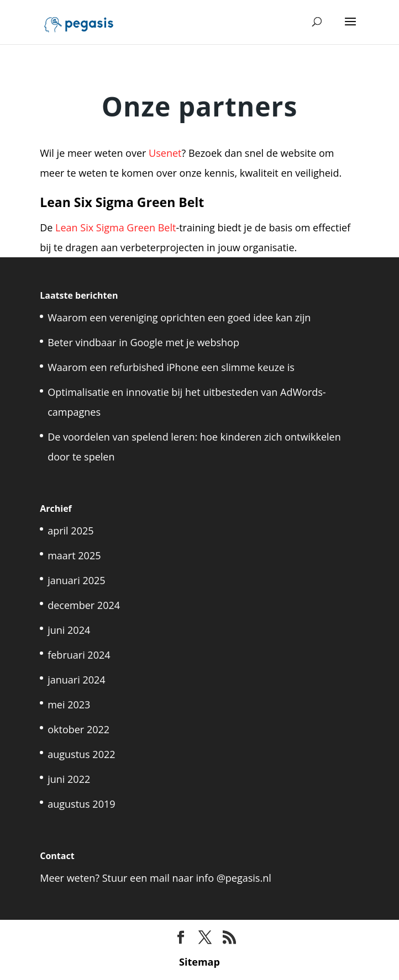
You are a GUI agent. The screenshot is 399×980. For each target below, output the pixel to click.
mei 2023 (69, 704)
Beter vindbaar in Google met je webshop (143, 342)
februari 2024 (79, 655)
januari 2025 (76, 580)
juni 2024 (69, 630)
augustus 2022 (81, 754)
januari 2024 (76, 680)
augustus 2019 (81, 804)
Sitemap (200, 962)
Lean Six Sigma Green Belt (116, 227)
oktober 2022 (78, 729)
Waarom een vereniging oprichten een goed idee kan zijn (179, 317)
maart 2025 (74, 555)
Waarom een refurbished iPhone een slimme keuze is (171, 367)
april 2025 (70, 531)
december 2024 (84, 605)
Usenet (165, 153)
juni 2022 (69, 779)
